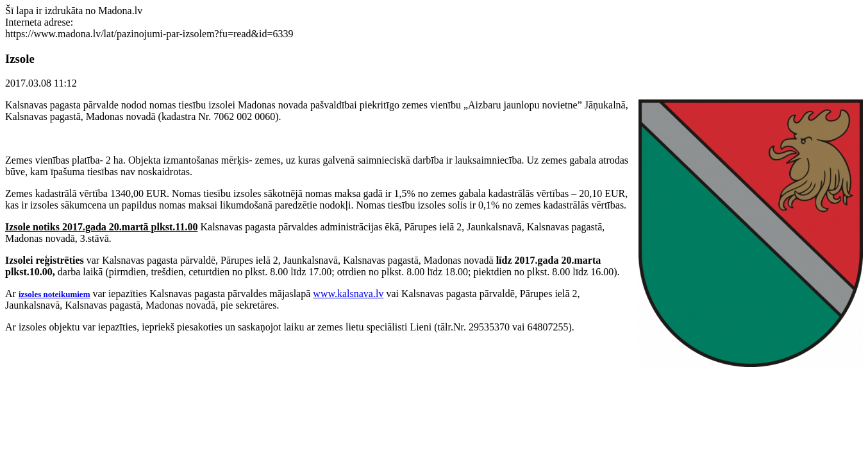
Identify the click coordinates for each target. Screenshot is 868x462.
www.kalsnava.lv (348, 294)
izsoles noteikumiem (54, 294)
